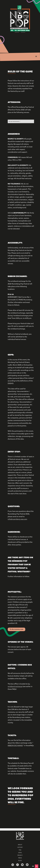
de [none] (33, 866)
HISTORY (20, 847)
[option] (33, 866)
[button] (36, 56)
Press (20, 858)
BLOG (20, 861)
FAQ (20, 850)
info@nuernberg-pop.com (17, 519)
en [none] (37, 866)
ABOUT (20, 845)
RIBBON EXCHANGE (15, 746)
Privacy (20, 855)
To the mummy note (16, 629)
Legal (20, 853)
